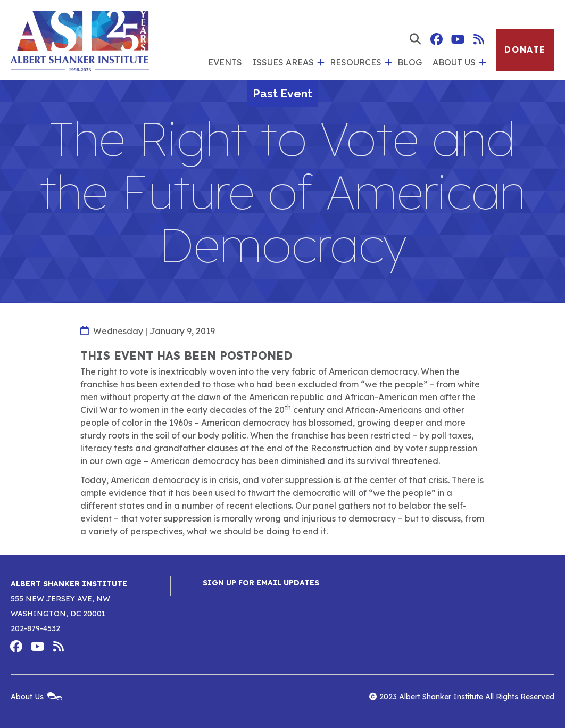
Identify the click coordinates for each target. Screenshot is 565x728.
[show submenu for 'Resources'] (387, 63)
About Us (454, 62)
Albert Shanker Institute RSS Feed (479, 39)
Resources (356, 62)
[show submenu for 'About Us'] (481, 63)
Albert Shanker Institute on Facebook (436, 39)
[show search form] (415, 39)
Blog (410, 62)
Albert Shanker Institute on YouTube (458, 39)
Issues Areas (283, 62)
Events (225, 62)
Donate (525, 49)
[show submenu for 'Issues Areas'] (319, 63)
